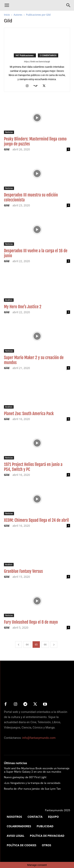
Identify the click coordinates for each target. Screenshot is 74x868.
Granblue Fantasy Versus (23, 571)
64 (27, 645)
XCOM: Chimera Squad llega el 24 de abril (36, 520)
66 (45, 645)
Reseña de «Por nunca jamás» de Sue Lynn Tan (32, 789)
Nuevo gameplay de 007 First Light (25, 777)
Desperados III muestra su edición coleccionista (31, 197)
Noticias (9, 132)
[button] (7, 5)
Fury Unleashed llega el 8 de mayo (31, 622)
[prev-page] (19, 645)
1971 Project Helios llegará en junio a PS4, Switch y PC (33, 467)
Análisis (9, 300)
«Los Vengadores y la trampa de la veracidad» (32, 783)
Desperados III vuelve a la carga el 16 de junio (36, 253)
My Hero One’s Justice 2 (23, 307)
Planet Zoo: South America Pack (29, 414)
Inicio (7, 15)
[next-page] (54, 645)
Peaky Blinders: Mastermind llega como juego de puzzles (35, 141)
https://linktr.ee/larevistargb (37, 62)
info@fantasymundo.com (39, 738)
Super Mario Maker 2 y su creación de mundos (34, 360)
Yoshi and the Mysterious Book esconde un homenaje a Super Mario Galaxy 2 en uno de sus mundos (37, 770)
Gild (7, 149)
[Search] (68, 5)
